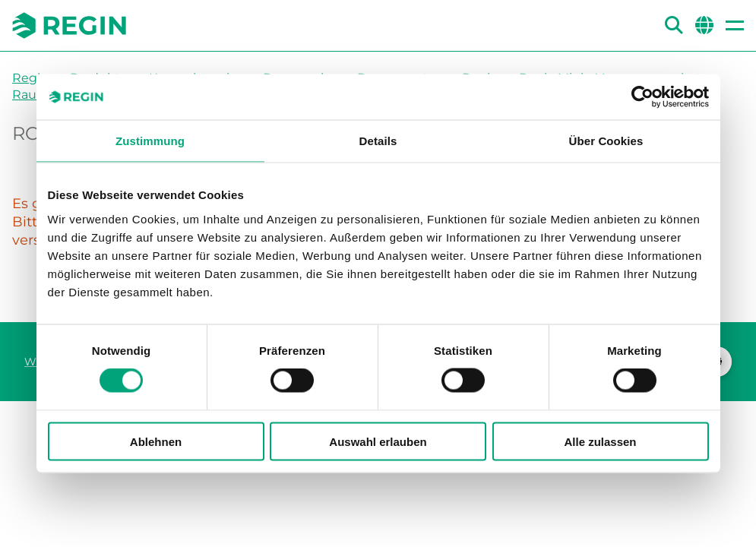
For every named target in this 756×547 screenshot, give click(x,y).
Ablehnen (156, 441)
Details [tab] (378, 141)
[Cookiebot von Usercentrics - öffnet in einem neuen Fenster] (642, 97)
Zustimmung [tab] (150, 141)
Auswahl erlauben (378, 441)
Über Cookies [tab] (606, 141)
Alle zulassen (600, 441)
